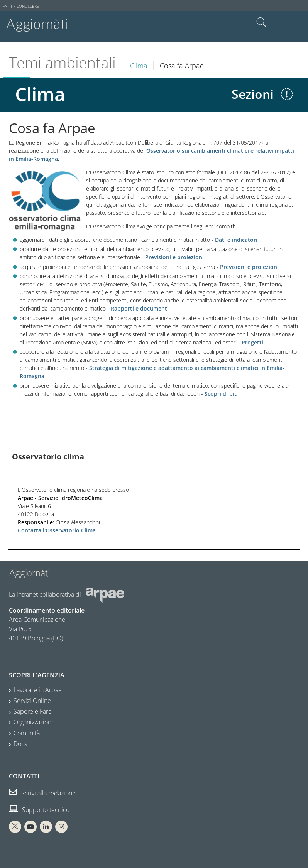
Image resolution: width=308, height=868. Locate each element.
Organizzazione (34, 722)
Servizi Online (32, 701)
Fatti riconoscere (21, 6)
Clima (139, 66)
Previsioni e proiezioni (174, 257)
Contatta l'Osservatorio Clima (57, 530)
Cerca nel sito (261, 22)
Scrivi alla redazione (42, 793)
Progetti (252, 342)
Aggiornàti (37, 24)
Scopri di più (221, 394)
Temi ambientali (62, 62)
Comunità (27, 733)
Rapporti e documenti (140, 308)
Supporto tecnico (39, 810)
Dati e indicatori (236, 240)
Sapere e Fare (33, 711)
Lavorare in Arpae (38, 690)
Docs (20, 744)
